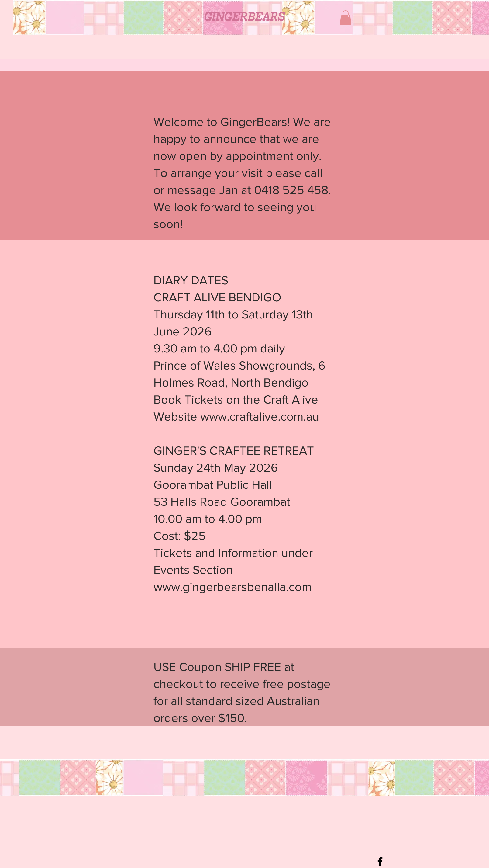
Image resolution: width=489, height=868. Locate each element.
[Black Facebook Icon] (380, 861)
